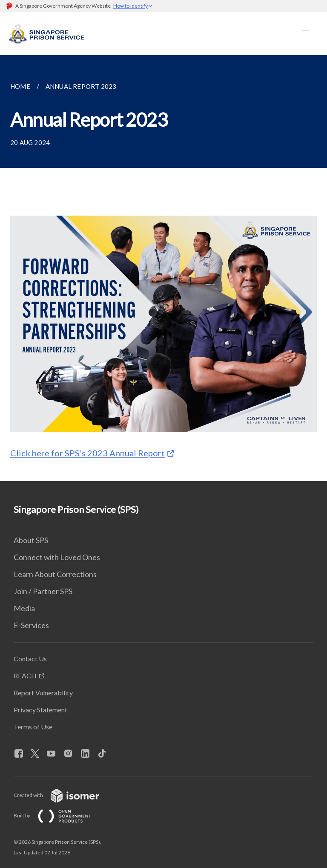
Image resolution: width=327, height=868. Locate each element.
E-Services (31, 625)
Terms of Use (33, 727)
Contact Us (30, 659)
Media (24, 608)
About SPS (31, 540)
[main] (163, 268)
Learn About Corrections (55, 574)
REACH (25, 676)
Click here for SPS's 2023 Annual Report (87, 453)
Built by (59, 815)
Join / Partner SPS (43, 591)
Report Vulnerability (43, 693)
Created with (63, 795)
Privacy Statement (40, 710)
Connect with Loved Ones (57, 557)
